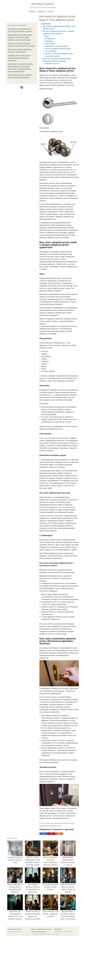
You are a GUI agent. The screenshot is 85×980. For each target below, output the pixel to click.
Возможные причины (56, 826)
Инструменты (50, 39)
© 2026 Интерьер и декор (14, 929)
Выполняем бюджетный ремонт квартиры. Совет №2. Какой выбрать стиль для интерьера (20, 37)
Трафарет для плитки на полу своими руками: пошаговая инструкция (19, 58)
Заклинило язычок (52, 64)
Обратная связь (58, 929)
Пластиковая (50, 44)
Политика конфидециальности (39, 932)
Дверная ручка (58, 823)
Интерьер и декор (42, 4)
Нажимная (49, 41)
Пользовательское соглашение (44, 929)
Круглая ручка (66, 823)
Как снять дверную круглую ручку (58, 49)
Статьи (51, 11)
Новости (42, 11)
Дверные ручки (49, 823)
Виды (47, 36)
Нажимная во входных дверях (57, 46)
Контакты (34, 929)
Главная (32, 11)
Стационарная (51, 51)
